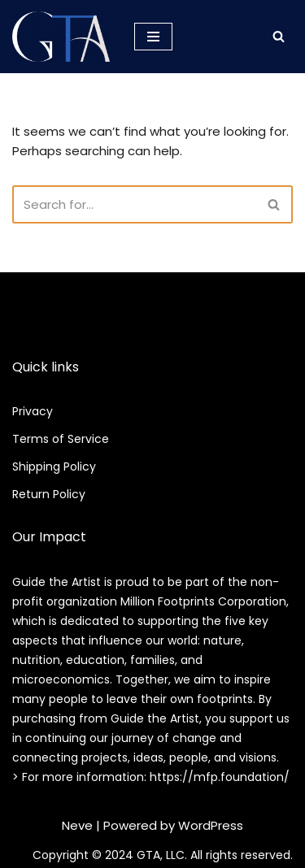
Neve (77, 825)
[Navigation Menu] (153, 37)
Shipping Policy (54, 467)
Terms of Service (61, 439)
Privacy (33, 411)
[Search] (279, 36)
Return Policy (49, 494)
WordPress (211, 825)
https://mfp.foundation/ (220, 777)
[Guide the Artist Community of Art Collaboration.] (61, 37)
